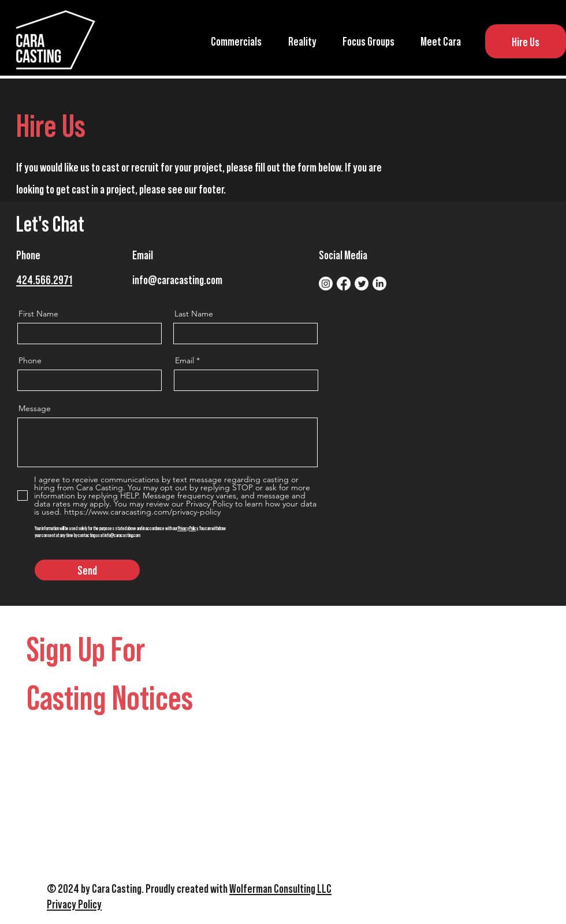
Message (35, 408)
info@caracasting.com (177, 279)
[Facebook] (344, 284)
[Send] (87, 570)
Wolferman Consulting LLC (280, 888)
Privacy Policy (188, 528)
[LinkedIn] (379, 284)
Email (185, 360)
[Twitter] (362, 284)
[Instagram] (326, 284)
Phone (30, 360)
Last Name (194, 314)
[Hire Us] (526, 41)
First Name (38, 314)
